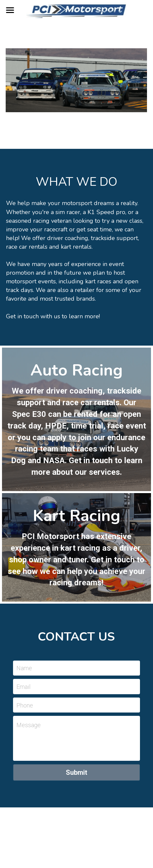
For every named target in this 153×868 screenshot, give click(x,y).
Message (29, 725)
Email (23, 687)
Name (24, 668)
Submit (76, 772)
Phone (25, 705)
